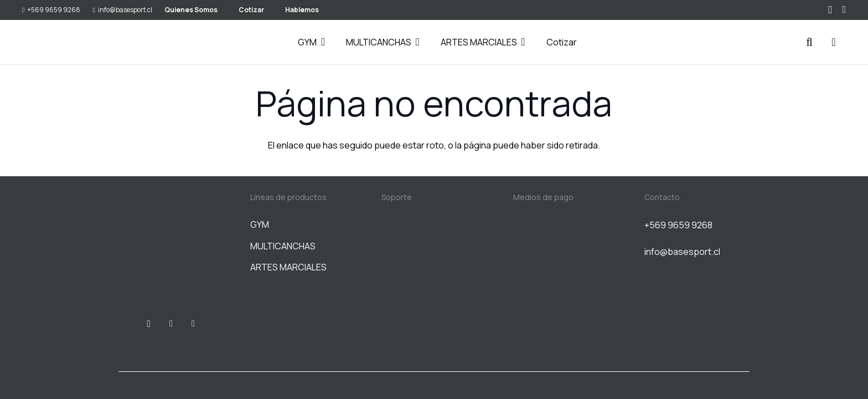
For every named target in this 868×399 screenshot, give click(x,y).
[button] (321, 42)
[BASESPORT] (50, 42)
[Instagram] (830, 10)
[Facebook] (171, 324)
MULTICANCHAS (283, 246)
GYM (260, 224)
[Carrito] (834, 42)
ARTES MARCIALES (288, 267)
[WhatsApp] (844, 9)
